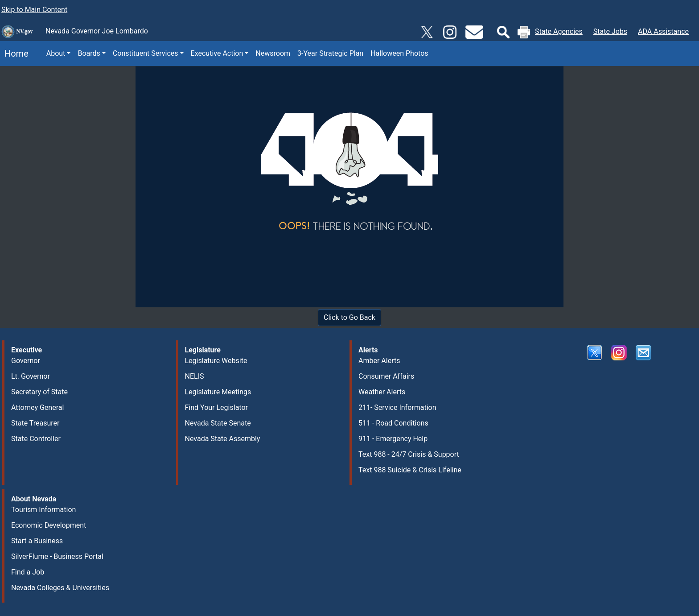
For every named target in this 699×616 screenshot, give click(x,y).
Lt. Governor (31, 376)
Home (14, 54)
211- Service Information (397, 407)
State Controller (36, 439)
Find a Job (28, 572)
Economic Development (49, 525)
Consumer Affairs (386, 376)
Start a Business (37, 541)
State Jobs (610, 31)
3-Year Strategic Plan (330, 53)
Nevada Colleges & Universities (60, 588)
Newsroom (273, 53)
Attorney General (37, 407)
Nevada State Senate (218, 423)
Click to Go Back (349, 317)
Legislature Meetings (218, 392)
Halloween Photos (399, 53)
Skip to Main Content (34, 10)
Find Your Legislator (216, 407)
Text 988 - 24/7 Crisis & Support (409, 454)
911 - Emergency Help (393, 439)
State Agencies (559, 31)
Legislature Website (216, 361)
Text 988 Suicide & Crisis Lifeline (410, 470)
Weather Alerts (382, 392)
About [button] (56, 53)
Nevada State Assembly (223, 439)
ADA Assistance (663, 31)
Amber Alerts (379, 361)
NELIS (195, 376)
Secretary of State (39, 392)
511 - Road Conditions (393, 423)
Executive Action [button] (217, 53)
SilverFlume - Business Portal (57, 556)
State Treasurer (35, 423)
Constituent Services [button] (146, 53)
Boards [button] (89, 53)
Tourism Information (43, 510)
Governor (26, 361)
